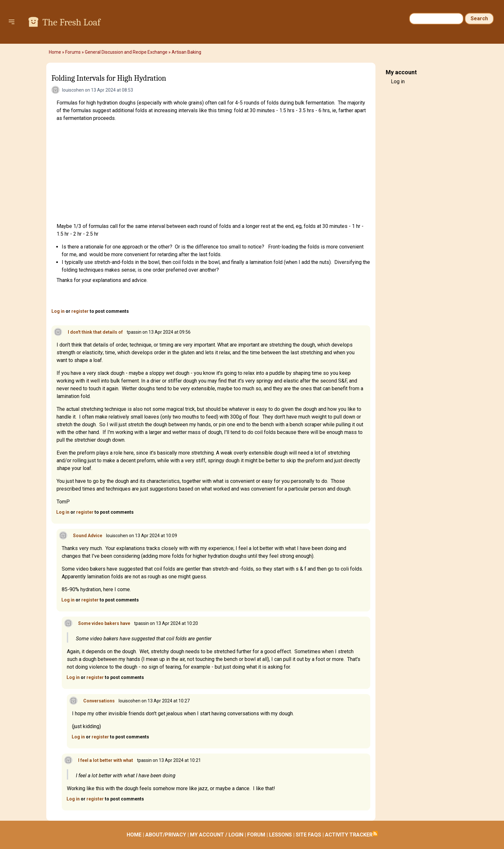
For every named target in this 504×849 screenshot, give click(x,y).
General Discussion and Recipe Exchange (126, 52)
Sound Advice (88, 536)
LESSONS (280, 835)
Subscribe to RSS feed (375, 834)
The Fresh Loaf (71, 22)
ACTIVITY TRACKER (349, 835)
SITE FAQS (308, 835)
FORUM (256, 835)
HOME (134, 835)
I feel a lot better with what (106, 760)
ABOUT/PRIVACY (166, 835)
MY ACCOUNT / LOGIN (217, 835)
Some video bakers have (104, 623)
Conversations (99, 701)
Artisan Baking (186, 52)
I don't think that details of (95, 332)
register (80, 311)
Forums (73, 52)
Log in (58, 311)
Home (55, 52)
